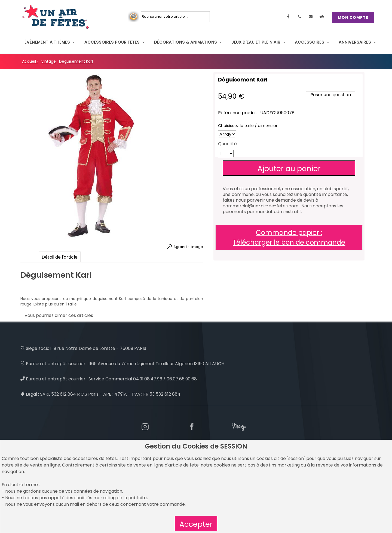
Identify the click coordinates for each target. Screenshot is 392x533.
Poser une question (331, 95)
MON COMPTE (353, 17)
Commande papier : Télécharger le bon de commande (289, 237)
